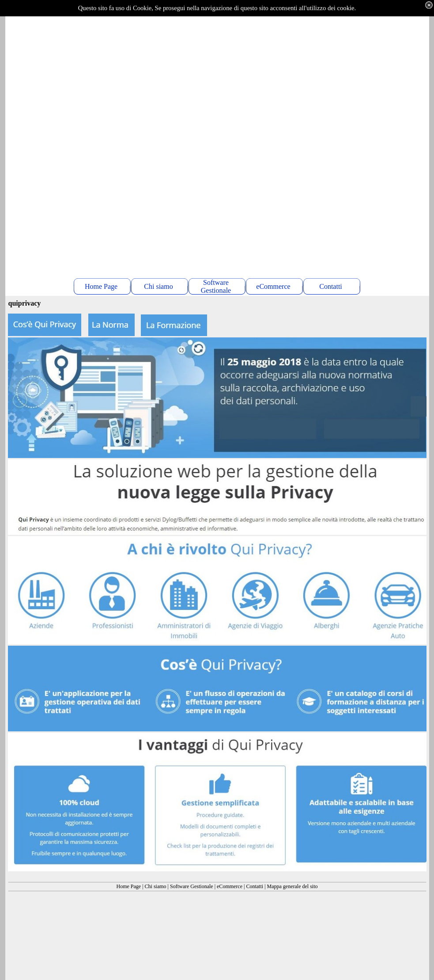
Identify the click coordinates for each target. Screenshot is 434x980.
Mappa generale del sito (292, 886)
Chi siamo (156, 886)
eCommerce (230, 886)
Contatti (255, 886)
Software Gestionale (192, 886)
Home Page (129, 886)
